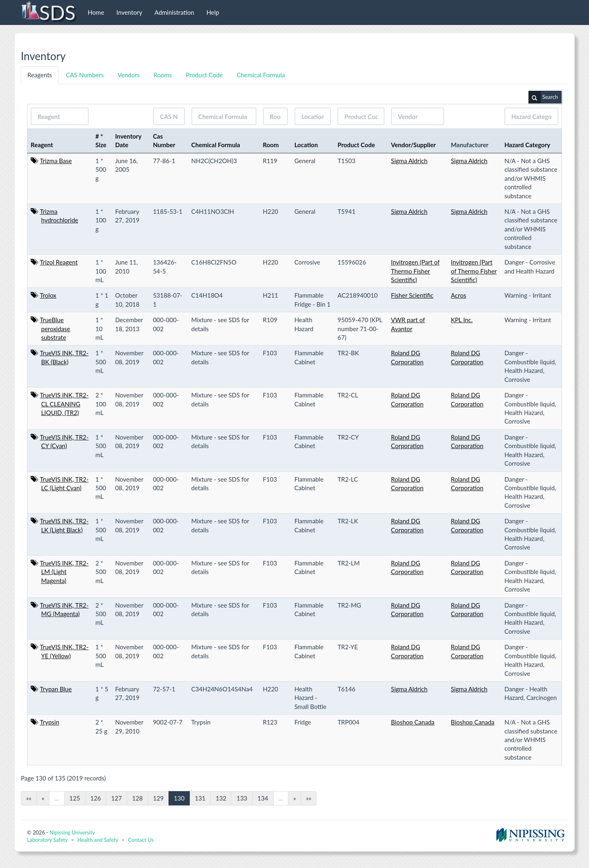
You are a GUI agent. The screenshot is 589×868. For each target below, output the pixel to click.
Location (306, 145)
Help (213, 12)
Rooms (163, 75)
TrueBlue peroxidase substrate (55, 329)
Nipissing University (72, 832)
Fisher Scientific (412, 295)
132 (221, 798)
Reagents (40, 75)
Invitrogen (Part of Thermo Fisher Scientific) (415, 271)
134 (263, 798)
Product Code (204, 75)
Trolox (48, 295)
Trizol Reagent (59, 262)
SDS (48, 12)
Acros (458, 295)
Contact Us (141, 840)
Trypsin (50, 722)
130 (179, 798)
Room (271, 145)
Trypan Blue (56, 689)
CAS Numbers (85, 75)
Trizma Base (56, 161)
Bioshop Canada (413, 722)
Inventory (129, 12)
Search (543, 97)
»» (309, 798)
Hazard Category (527, 145)
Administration (174, 12)
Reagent (42, 145)
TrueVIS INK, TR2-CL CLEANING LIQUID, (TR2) (64, 404)
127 (117, 798)
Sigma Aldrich (409, 161)
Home (96, 12)
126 (96, 798)
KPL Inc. (462, 320)
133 (242, 798)
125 (75, 798)
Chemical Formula (261, 75)
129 (158, 798)
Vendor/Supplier (414, 145)
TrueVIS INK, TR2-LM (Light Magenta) (64, 572)
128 (137, 798)
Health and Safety (98, 840)
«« (29, 798)
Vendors (128, 75)
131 (200, 798)
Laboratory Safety (47, 840)
